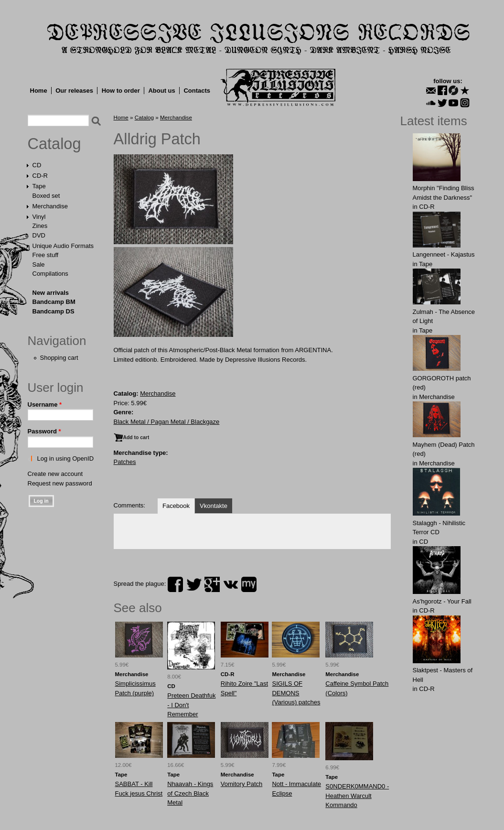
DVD (39, 235)
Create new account (55, 474)
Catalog (54, 144)
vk (231, 584)
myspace (249, 584)
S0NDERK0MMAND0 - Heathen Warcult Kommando (357, 796)
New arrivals (51, 293)
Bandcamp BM (54, 302)
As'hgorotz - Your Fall (442, 601)
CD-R (40, 176)
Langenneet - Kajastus (444, 254)
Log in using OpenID (66, 458)
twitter (194, 584)
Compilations (50, 274)
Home (39, 91)
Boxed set (46, 196)
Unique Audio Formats (63, 246)
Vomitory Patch (241, 784)
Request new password (60, 483)
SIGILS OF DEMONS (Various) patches (296, 693)
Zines (40, 226)
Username (45, 404)
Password (44, 431)
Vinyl (39, 217)
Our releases (74, 91)
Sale (39, 264)
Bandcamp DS (54, 311)
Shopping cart (59, 358)
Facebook (176, 506)
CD (37, 165)
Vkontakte (214, 506)
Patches (125, 462)
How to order (121, 91)
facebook (175, 584)
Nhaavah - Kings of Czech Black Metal (190, 793)
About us (161, 91)
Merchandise (50, 206)
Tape (39, 186)
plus (212, 584)
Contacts (197, 91)
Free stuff (46, 255)
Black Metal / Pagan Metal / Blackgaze (167, 422)
